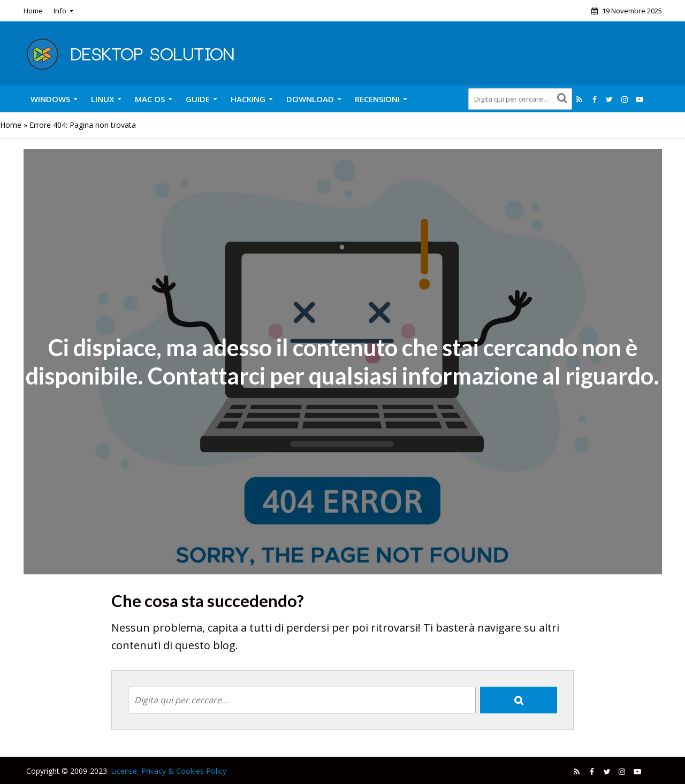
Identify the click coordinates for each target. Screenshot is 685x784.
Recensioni (377, 99)
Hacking (248, 99)
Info (60, 11)
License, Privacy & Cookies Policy (169, 771)
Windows (50, 99)
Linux (102, 99)
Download (310, 99)
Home (33, 11)
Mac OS (150, 99)
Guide (198, 99)
